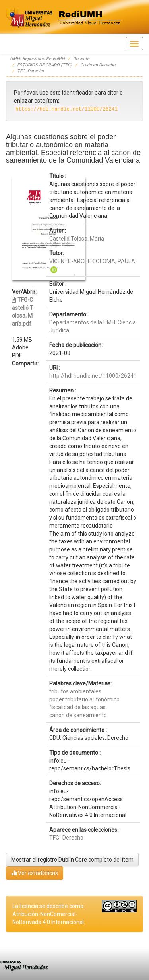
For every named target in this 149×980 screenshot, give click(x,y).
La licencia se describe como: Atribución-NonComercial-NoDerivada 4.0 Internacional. (49, 914)
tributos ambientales (75, 691)
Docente (81, 59)
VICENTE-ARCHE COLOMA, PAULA (92, 261)
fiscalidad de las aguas (77, 707)
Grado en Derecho (98, 65)
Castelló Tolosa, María (77, 239)
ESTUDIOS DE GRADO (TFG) (45, 65)
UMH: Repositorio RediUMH (37, 59)
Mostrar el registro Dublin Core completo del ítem (72, 860)
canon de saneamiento (78, 715)
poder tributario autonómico (84, 699)
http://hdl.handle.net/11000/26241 (93, 376)
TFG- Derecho (30, 71)
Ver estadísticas (35, 873)
